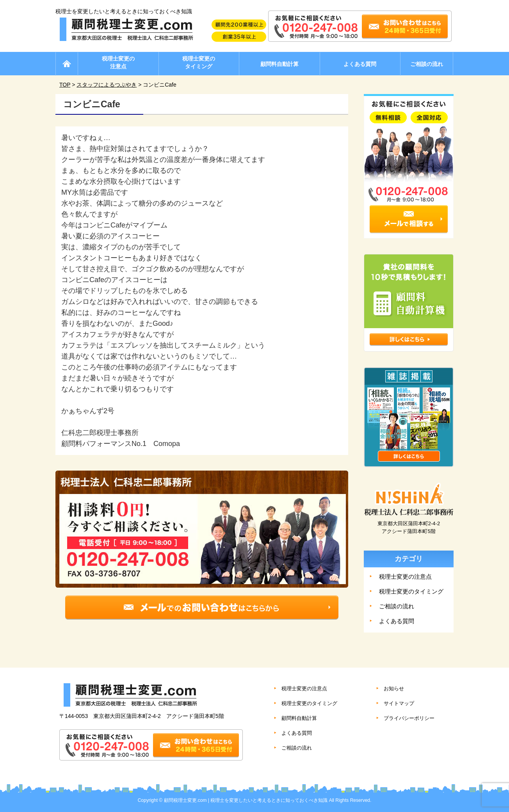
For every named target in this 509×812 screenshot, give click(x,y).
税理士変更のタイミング (199, 62)
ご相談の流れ (427, 64)
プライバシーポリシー (409, 718)
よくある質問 (360, 64)
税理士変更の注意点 (118, 62)
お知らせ (394, 689)
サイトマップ (399, 703)
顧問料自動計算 (279, 64)
